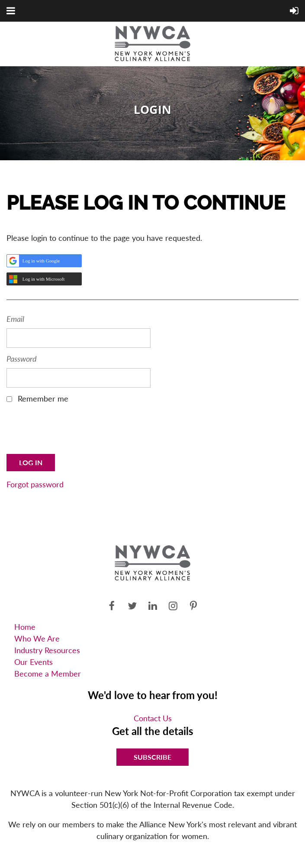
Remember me (43, 398)
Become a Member (48, 674)
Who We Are (37, 638)
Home (25, 627)
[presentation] (72, 432)
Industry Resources (47, 650)
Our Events (34, 662)
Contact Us (153, 718)
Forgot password (35, 484)
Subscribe (152, 757)
